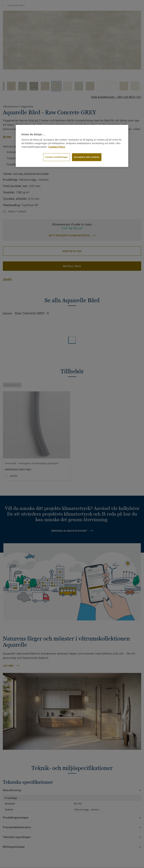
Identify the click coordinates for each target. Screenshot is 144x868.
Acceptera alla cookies (87, 157)
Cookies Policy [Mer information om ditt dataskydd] (57, 147)
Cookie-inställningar (57, 157)
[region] (72, 146)
